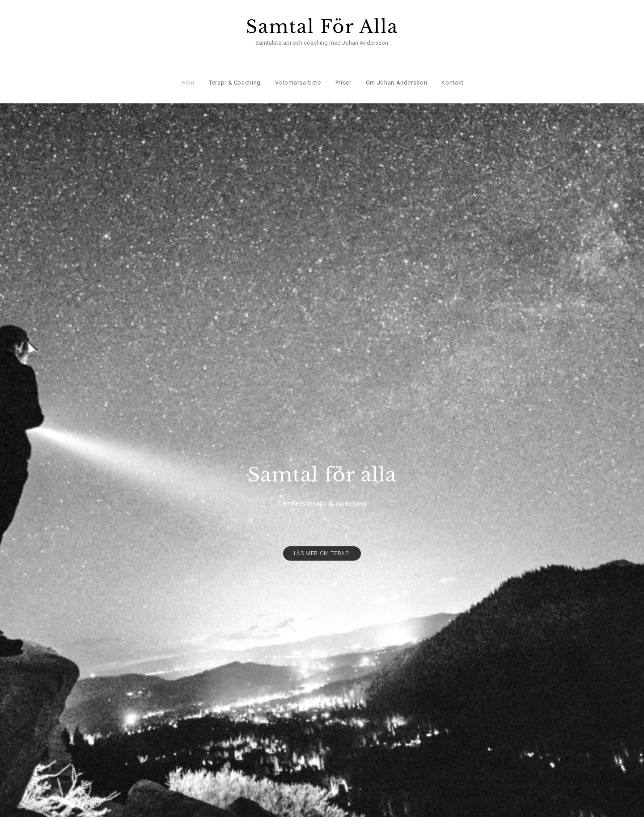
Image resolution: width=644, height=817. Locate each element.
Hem (188, 72)
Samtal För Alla (322, 27)
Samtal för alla (322, 460)
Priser (343, 72)
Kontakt (452, 72)
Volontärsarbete (298, 72)
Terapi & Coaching (234, 72)
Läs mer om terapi (322, 539)
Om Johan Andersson (396, 72)
